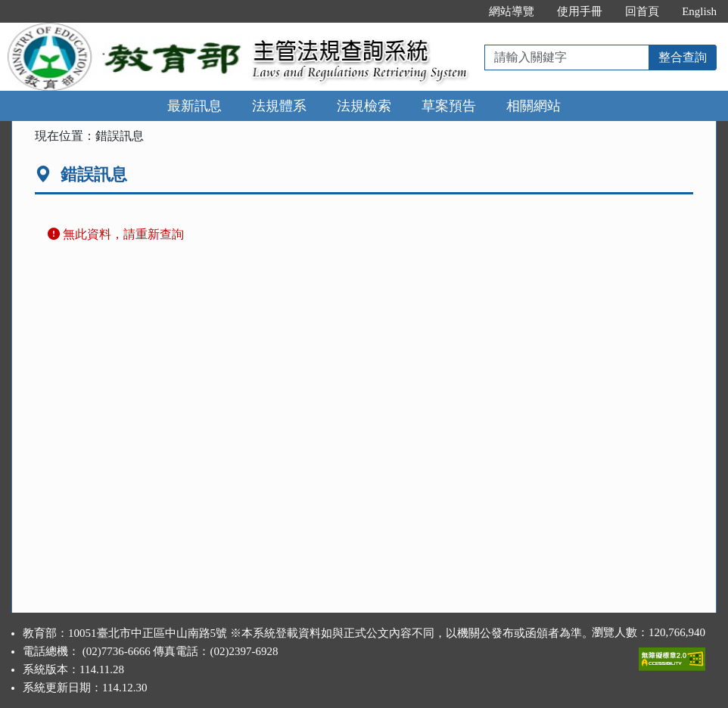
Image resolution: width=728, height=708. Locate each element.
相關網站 (534, 106)
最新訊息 (194, 106)
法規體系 (279, 106)
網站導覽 (512, 11)
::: (462, 11)
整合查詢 (683, 57)
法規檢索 (364, 106)
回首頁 (642, 11)
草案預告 (449, 106)
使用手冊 (580, 11)
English (699, 11)
